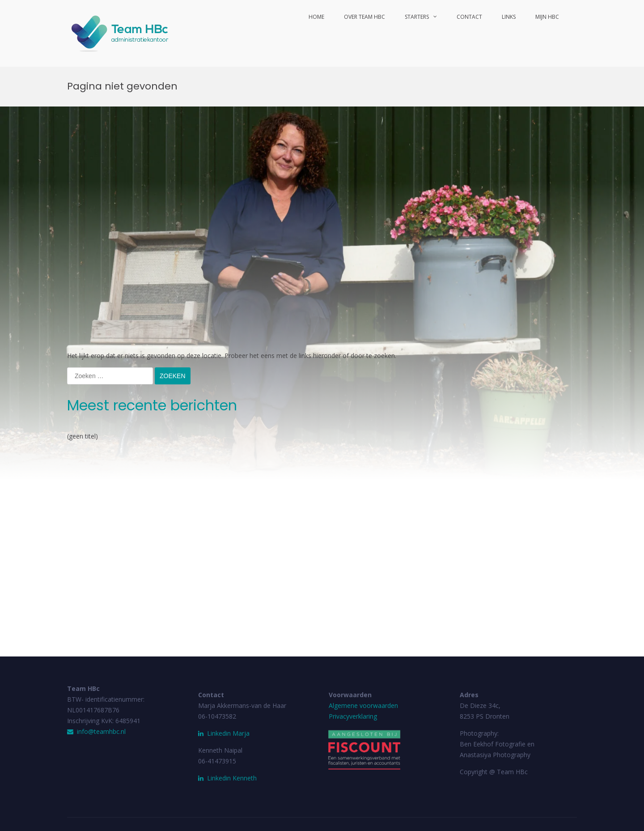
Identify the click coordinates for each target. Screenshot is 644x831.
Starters (417, 17)
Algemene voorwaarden (363, 705)
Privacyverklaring (353, 716)
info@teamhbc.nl (96, 731)
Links (509, 17)
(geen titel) (83, 436)
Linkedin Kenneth (232, 778)
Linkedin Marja (224, 733)
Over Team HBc (364, 17)
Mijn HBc (547, 17)
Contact (469, 17)
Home (316, 17)
